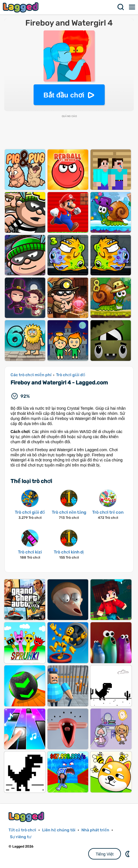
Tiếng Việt (105, 854)
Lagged (21, 7)
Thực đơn (132, 7)
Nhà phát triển (95, 830)
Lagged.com (27, 817)
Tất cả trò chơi (22, 830)
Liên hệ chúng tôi (59, 830)
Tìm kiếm (121, 7)
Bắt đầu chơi (64, 95)
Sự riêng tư (21, 837)
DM (128, 854)
